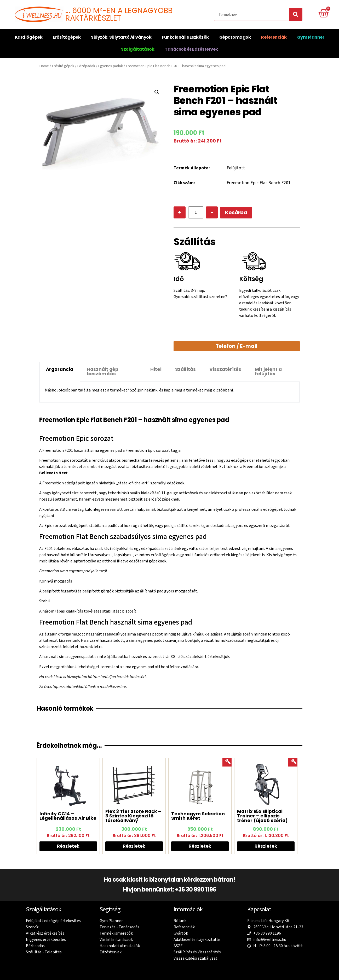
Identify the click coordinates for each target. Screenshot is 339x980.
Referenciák (274, 37)
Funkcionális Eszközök (185, 37)
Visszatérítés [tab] (225, 369)
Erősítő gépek (63, 66)
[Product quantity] (196, 213)
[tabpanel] (170, 392)
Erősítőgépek (67, 37)
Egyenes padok (110, 66)
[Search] (296, 14)
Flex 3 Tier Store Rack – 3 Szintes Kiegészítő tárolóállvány (133, 816)
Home (44, 66)
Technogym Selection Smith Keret (198, 816)
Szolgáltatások (138, 49)
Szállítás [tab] (185, 369)
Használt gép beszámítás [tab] (103, 372)
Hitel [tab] (156, 369)
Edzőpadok (86, 66)
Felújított (236, 168)
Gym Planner (311, 37)
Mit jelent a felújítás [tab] (268, 372)
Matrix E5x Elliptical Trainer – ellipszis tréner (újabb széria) (262, 816)
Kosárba (237, 213)
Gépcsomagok (235, 37)
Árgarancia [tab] (60, 369)
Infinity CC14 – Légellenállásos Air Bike (68, 816)
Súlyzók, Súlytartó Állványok (121, 37)
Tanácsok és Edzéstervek (191, 49)
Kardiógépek (29, 37)
